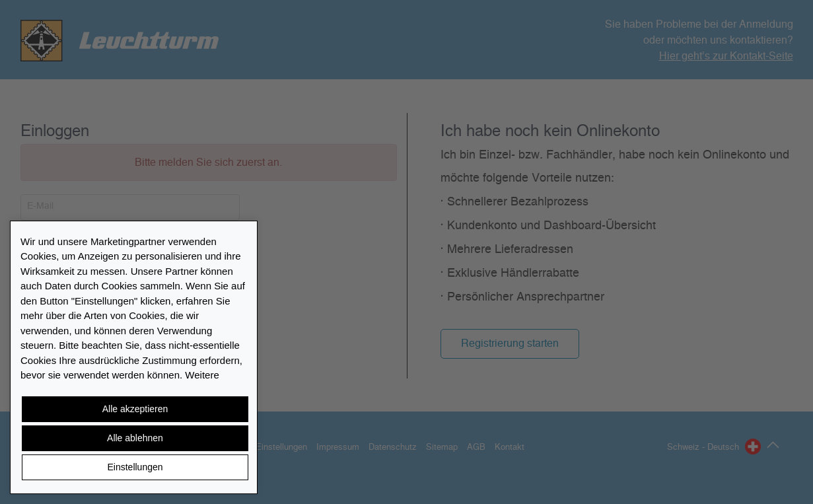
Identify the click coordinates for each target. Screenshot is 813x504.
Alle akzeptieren (135, 409)
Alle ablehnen (135, 438)
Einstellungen (135, 467)
